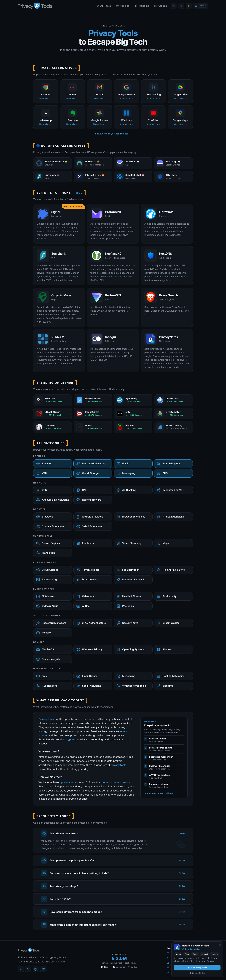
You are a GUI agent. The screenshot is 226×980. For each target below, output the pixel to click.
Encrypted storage (159, 784)
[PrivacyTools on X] (181, 6)
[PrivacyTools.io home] (35, 6)
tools (105, 967)
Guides (161, 6)
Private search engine (161, 748)
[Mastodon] (36, 969)
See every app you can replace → (113, 134)
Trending (142, 6)
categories (119, 967)
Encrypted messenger (161, 757)
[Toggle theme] (189, 6)
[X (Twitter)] (28, 969)
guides (133, 967)
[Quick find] (201, 6)
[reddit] (43, 969)
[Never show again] (220, 945)
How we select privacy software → (160, 793)
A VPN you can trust (160, 775)
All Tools (104, 6)
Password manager (160, 766)
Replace (123, 6)
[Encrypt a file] (174, 6)
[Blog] (21, 969)
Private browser (158, 739)
